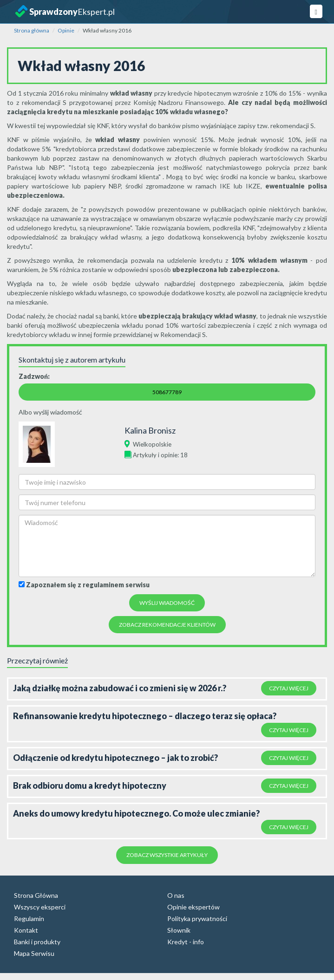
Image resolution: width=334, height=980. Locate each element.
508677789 (167, 392)
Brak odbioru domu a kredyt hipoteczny (90, 785)
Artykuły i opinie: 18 (160, 455)
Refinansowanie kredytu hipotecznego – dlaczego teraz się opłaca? (145, 716)
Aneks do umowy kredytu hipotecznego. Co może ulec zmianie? (136, 813)
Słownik (179, 930)
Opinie (66, 30)
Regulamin (29, 918)
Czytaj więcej (289, 688)
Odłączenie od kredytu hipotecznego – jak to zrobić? (115, 758)
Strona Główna (36, 895)
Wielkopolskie (152, 444)
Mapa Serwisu (34, 953)
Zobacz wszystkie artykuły (167, 855)
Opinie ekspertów (193, 907)
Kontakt (26, 930)
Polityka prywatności (197, 918)
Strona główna (32, 30)
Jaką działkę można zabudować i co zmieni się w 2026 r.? (120, 688)
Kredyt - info (186, 942)
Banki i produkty (37, 942)
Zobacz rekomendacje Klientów (167, 625)
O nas (176, 895)
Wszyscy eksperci (40, 907)
